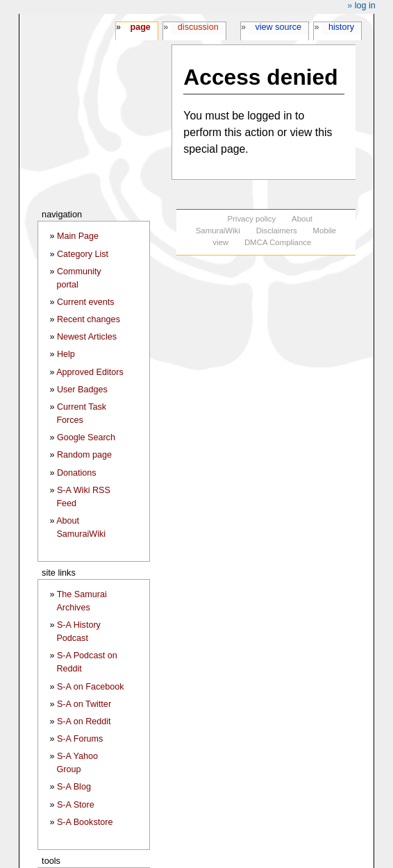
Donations (77, 473)
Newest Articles (87, 337)
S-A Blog (74, 787)
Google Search (86, 437)
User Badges (82, 390)
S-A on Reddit (84, 721)
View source (279, 27)
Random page (84, 455)
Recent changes (89, 319)
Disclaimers (277, 231)
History (341, 27)
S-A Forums (80, 739)
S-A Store (76, 805)
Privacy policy (251, 219)
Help (66, 354)
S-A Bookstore (85, 822)
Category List (83, 254)
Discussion (198, 27)
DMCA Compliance (278, 242)
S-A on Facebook (91, 687)
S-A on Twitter (84, 704)
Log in (365, 6)
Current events (86, 302)
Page (140, 27)
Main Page (78, 236)
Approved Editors (90, 372)
